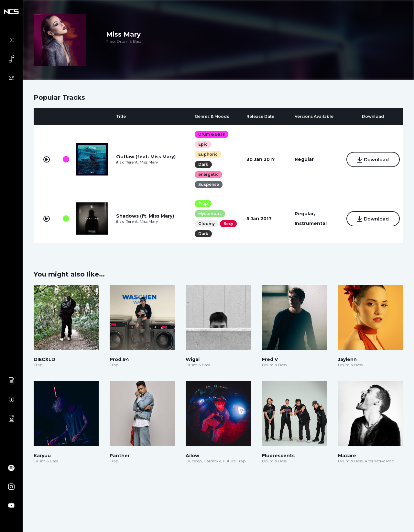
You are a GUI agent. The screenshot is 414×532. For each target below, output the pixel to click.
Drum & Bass (212, 134)
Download (373, 160)
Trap (203, 204)
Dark (203, 164)
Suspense (209, 184)
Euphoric (208, 154)
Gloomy (207, 224)
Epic (203, 144)
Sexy (228, 224)
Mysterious (210, 214)
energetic (208, 174)
